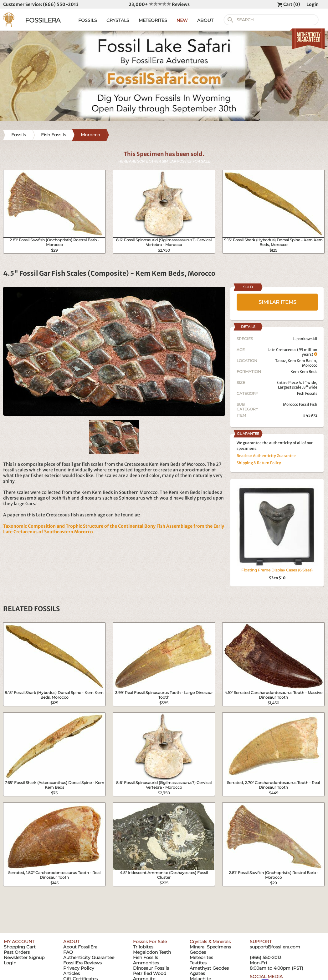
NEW (182, 20)
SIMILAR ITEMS (277, 302)
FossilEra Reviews (82, 963)
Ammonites (146, 963)
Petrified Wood (150, 973)
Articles (72, 973)
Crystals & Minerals (210, 942)
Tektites (198, 963)
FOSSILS (88, 20)
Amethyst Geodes (209, 968)
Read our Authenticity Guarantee (266, 456)
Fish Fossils (307, 393)
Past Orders (17, 952)
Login (313, 4)
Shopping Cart (20, 947)
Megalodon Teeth (152, 952)
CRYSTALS (118, 20)
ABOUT (205, 20)
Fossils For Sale (150, 942)
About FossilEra (80, 947)
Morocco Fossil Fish (300, 404)
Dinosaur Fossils (151, 968)
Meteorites (201, 957)
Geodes (198, 952)
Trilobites (143, 947)
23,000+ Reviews (159, 4)
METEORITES (153, 20)
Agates (197, 973)
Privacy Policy (79, 968)
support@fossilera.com (275, 947)
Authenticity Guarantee (89, 957)
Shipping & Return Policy (259, 463)
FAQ (68, 952)
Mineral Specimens (210, 947)
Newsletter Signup (24, 957)
